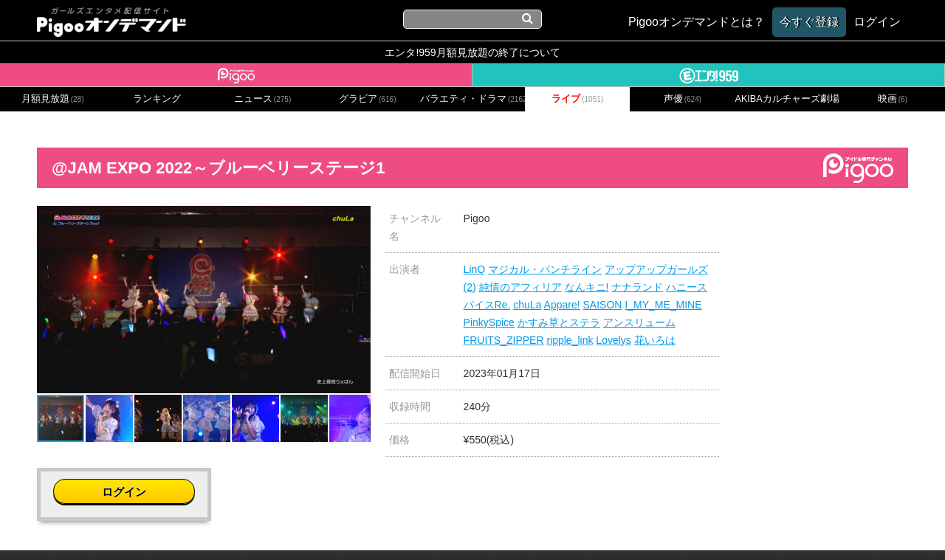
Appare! (562, 305)
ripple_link (570, 340)
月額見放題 (53, 99)
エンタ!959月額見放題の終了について (472, 52)
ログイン (821, 226)
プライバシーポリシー (401, 529)
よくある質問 (695, 529)
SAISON (603, 305)
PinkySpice (489, 322)
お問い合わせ (303, 529)
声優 (683, 99)
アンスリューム (639, 322)
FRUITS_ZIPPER (504, 340)
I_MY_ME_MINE (663, 305)
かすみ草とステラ (559, 322)
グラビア (368, 99)
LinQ (475, 269)
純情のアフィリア (520, 287)
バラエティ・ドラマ (472, 99)
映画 (893, 99)
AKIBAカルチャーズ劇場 (788, 99)
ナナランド (637, 287)
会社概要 (238, 529)
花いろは (655, 340)
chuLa (527, 305)
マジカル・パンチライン (545, 269)
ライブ (577, 99)
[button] (357, 219)
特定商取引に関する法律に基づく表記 (559, 529)
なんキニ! (587, 287)
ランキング (157, 99)
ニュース (263, 99)
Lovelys (613, 340)
